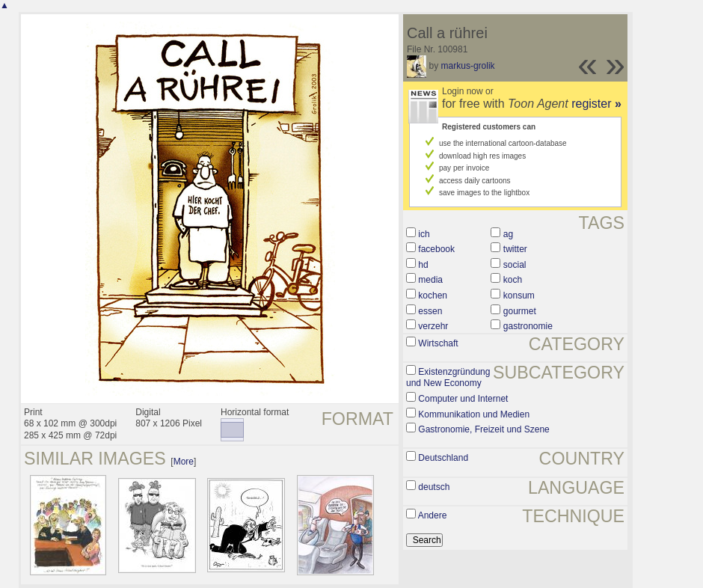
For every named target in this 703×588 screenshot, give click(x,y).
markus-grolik (468, 66)
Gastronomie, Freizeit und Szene (483, 429)
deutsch (434, 487)
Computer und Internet (463, 399)
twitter (515, 249)
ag (508, 234)
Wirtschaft (438, 343)
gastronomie (528, 326)
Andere (433, 515)
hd (423, 265)
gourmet (520, 311)
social (515, 265)
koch (513, 280)
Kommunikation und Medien (474, 414)
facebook (436, 249)
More (184, 462)
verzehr (433, 326)
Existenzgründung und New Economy (448, 378)
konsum (519, 295)
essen (430, 311)
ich (424, 234)
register (596, 104)
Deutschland (443, 458)
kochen (433, 295)
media (430, 280)
